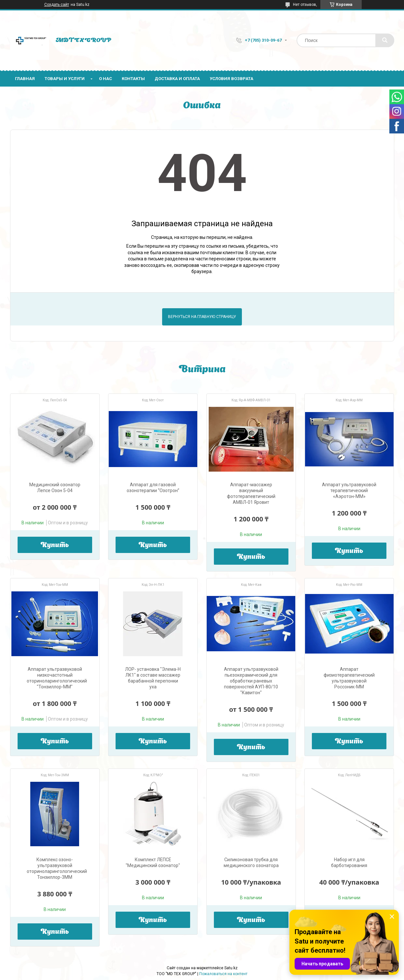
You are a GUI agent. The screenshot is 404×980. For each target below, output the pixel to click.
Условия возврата (231, 79)
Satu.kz (231, 968)
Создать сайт (57, 5)
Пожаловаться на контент (223, 974)
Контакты (133, 79)
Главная (25, 79)
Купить (55, 545)
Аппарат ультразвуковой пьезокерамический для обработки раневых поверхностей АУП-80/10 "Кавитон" (251, 681)
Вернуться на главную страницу (202, 317)
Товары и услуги (65, 79)
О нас (105, 79)
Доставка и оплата (177, 79)
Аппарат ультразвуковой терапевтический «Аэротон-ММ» (349, 490)
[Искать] (385, 40)
